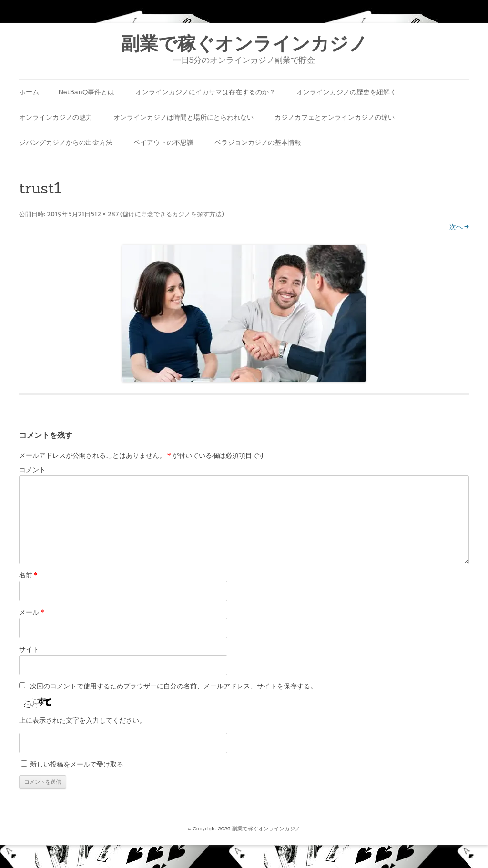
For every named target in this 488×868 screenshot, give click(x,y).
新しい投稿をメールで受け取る (77, 764)
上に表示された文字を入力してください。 (82, 720)
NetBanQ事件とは (86, 92)
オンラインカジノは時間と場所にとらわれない (183, 117)
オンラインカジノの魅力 (56, 117)
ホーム (29, 92)
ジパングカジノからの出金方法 (66, 142)
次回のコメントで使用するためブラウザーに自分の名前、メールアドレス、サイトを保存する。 (173, 686)
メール (32, 612)
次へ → (459, 227)
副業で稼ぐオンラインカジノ (244, 44)
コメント (32, 470)
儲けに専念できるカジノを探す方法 (172, 214)
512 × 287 (105, 214)
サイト (29, 649)
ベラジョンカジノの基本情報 (258, 142)
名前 (28, 575)
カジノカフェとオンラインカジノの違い (335, 117)
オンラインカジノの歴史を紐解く (346, 92)
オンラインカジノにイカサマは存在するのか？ (205, 92)
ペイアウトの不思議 (163, 142)
